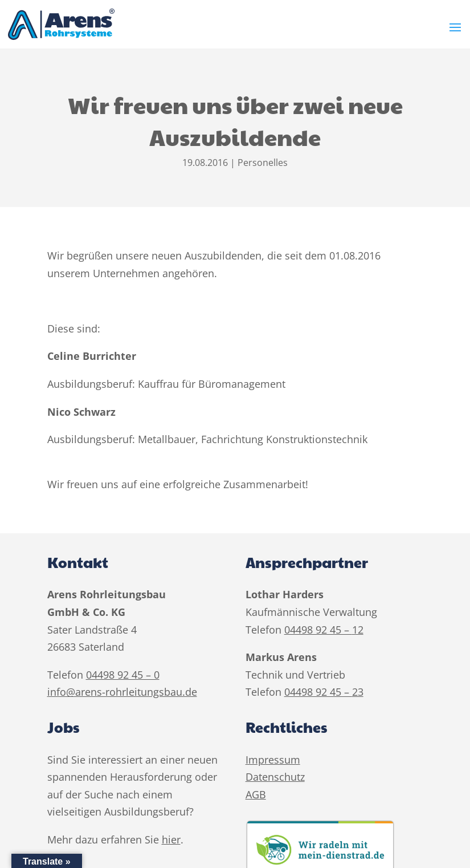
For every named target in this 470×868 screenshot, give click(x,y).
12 (358, 630)
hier (171, 839)
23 (358, 692)
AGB (256, 794)
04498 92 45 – (318, 630)
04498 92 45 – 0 (123, 675)
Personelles (263, 163)
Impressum (273, 760)
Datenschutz (275, 777)
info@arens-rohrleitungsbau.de (122, 692)
